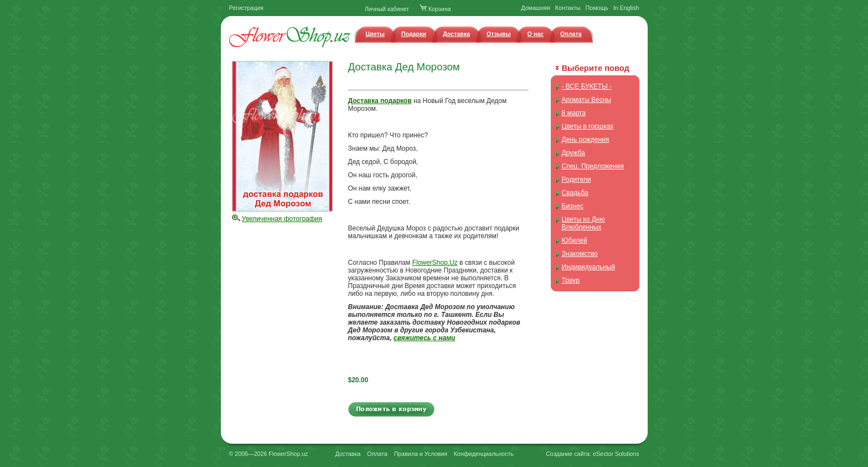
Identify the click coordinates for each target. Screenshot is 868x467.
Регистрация (246, 8)
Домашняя (536, 8)
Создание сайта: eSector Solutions (592, 454)
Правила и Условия (421, 454)
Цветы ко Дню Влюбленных (583, 223)
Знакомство (580, 254)
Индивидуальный (589, 267)
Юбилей (575, 240)
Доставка (456, 34)
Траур (571, 280)
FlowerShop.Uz (435, 263)
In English (626, 8)
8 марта (574, 113)
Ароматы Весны (587, 100)
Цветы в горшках (588, 126)
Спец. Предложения (593, 166)
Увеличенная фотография (282, 219)
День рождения (586, 140)
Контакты (568, 8)
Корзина (435, 9)
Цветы (375, 34)
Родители (577, 179)
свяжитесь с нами (425, 338)
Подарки (414, 34)
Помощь (597, 8)
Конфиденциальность (484, 454)
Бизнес (573, 206)
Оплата (571, 34)
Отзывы (499, 34)
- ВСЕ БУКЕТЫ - (587, 86)
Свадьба (575, 193)
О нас (535, 34)
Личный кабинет (387, 9)
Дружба (573, 153)
